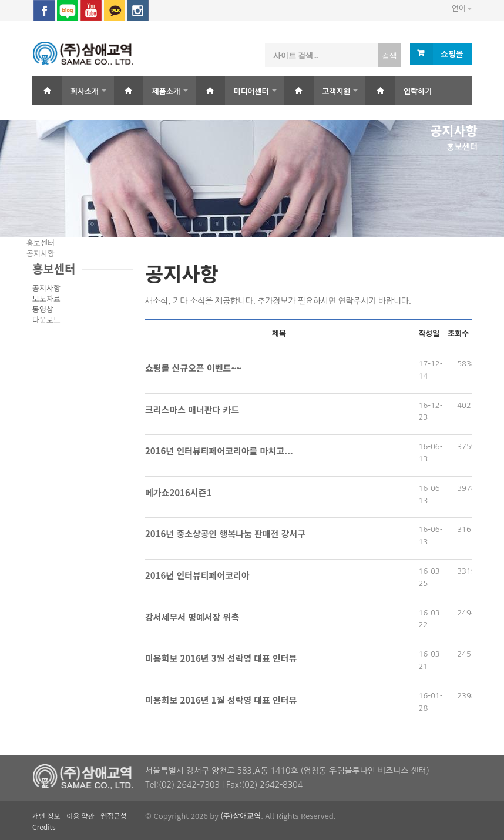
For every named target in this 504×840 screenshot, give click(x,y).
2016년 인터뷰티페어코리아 (197, 575)
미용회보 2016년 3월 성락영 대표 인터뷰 (221, 658)
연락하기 (418, 91)
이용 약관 (80, 816)
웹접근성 (113, 816)
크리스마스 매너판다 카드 (192, 409)
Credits (44, 827)
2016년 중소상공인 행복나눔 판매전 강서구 (225, 533)
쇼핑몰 (452, 53)
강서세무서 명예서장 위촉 (192, 617)
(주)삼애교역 (241, 816)
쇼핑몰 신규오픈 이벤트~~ (193, 368)
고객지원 (337, 91)
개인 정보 (46, 816)
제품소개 (166, 91)
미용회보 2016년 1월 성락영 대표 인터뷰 (221, 700)
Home (47, 91)
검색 (389, 55)
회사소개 (85, 91)
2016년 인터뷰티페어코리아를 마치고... (219, 451)
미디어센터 (251, 91)
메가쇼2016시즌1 (178, 492)
